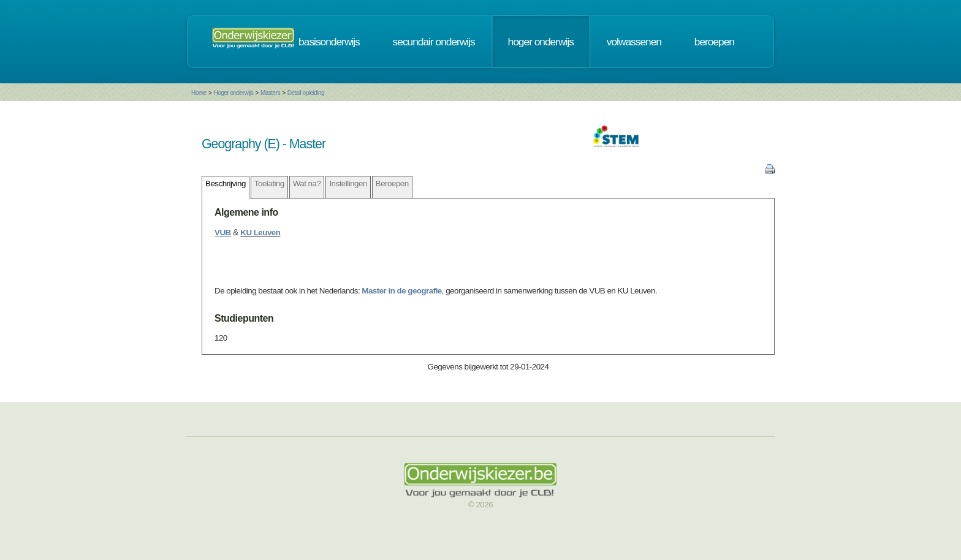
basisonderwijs (329, 42)
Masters (270, 93)
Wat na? (307, 184)
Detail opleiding (306, 93)
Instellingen (348, 184)
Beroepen (392, 184)
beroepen (714, 42)
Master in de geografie (401, 291)
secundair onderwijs (434, 42)
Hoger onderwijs (233, 93)
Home (199, 93)
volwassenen (634, 42)
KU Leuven (260, 233)
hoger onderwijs (541, 42)
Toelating (269, 184)
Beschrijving (226, 184)
